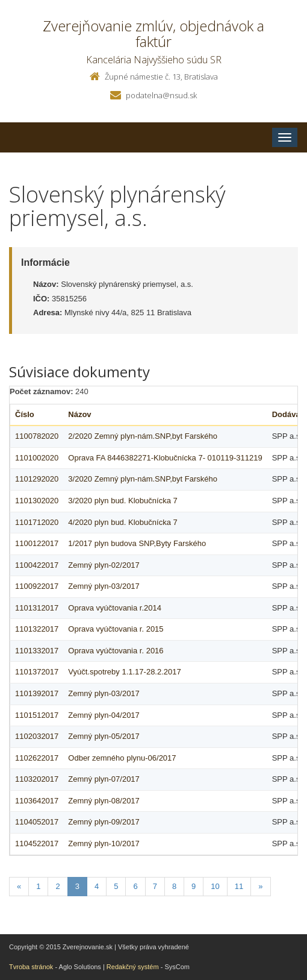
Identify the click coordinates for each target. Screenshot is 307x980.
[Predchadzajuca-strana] (19, 887)
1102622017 (37, 758)
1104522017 (37, 843)
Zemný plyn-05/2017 (104, 736)
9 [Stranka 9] (194, 886)
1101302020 (37, 501)
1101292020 (37, 479)
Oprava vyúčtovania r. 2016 (116, 651)
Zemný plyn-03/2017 (104, 586)
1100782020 (37, 436)
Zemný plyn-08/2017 (104, 801)
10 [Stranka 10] (215, 886)
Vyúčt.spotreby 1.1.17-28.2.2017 (124, 672)
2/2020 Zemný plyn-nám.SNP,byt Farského (143, 436)
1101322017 (37, 629)
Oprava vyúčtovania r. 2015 (116, 629)
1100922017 (37, 586)
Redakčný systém (133, 967)
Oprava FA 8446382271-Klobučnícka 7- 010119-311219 (165, 458)
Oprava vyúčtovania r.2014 (115, 608)
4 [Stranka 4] (97, 886)
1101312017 (37, 608)
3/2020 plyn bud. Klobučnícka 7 (122, 501)
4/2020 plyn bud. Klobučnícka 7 (122, 522)
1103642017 (37, 801)
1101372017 (37, 672)
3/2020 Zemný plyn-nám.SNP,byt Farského (143, 479)
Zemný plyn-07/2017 (104, 779)
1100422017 (37, 565)
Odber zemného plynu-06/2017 (122, 758)
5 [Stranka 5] (116, 886)
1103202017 (37, 779)
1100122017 (37, 543)
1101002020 (37, 458)
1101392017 (37, 693)
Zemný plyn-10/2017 (104, 843)
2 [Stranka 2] (57, 886)
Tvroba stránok (31, 967)
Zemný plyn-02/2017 (104, 565)
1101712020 (37, 522)
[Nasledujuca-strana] (260, 887)
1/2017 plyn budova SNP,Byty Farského (137, 543)
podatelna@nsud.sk (161, 95)
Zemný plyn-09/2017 (104, 822)
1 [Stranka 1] (38, 886)
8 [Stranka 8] (174, 886)
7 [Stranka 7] (155, 886)
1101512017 (37, 715)
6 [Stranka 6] (135, 886)
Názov (79, 414)
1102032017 (37, 736)
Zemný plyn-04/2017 (104, 715)
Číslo (25, 414)
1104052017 (37, 822)
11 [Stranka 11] (239, 886)
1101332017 (37, 651)
